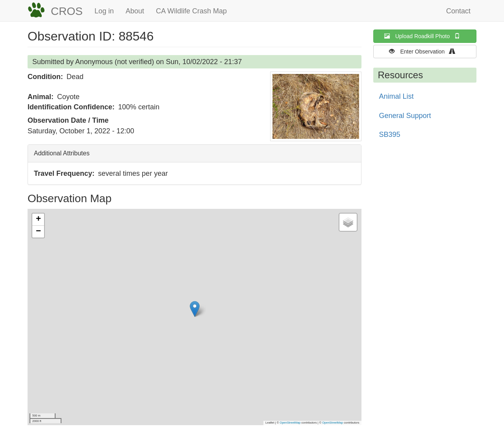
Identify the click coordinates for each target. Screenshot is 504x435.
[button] (316, 106)
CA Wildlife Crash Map (191, 11)
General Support (405, 116)
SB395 (390, 135)
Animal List (397, 96)
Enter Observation (425, 51)
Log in (104, 11)
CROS (67, 11)
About (135, 11)
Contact (458, 11)
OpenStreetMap (290, 423)
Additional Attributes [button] (62, 153)
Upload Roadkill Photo (425, 36)
